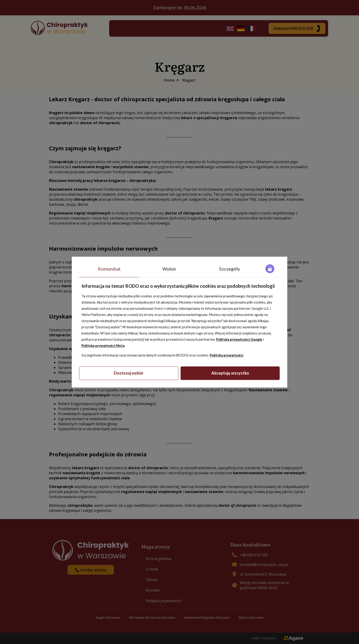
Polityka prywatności (227, 355)
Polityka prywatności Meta (103, 346)
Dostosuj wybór (129, 373)
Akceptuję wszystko (230, 373)
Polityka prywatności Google (239, 340)
